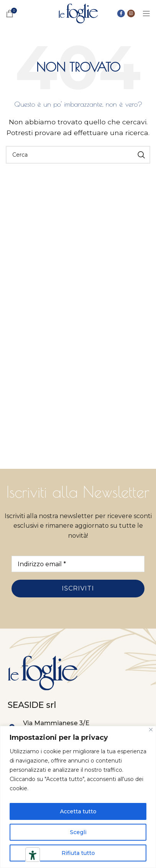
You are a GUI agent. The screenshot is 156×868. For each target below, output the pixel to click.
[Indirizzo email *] (78, 564)
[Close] (151, 730)
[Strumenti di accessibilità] (33, 855)
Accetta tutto (78, 811)
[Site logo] (78, 13)
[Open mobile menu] (146, 13)
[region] (78, 797)
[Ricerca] (78, 155)
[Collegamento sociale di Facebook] (121, 13)
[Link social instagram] (131, 13)
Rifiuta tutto (78, 853)
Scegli (78, 832)
